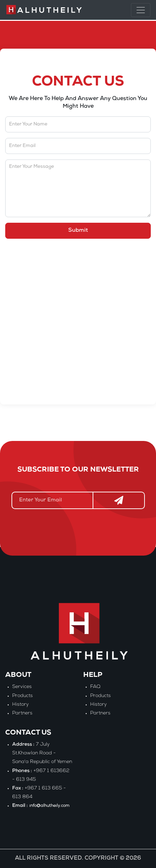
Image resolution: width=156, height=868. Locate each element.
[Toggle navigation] (141, 10)
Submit (78, 231)
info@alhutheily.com (49, 806)
